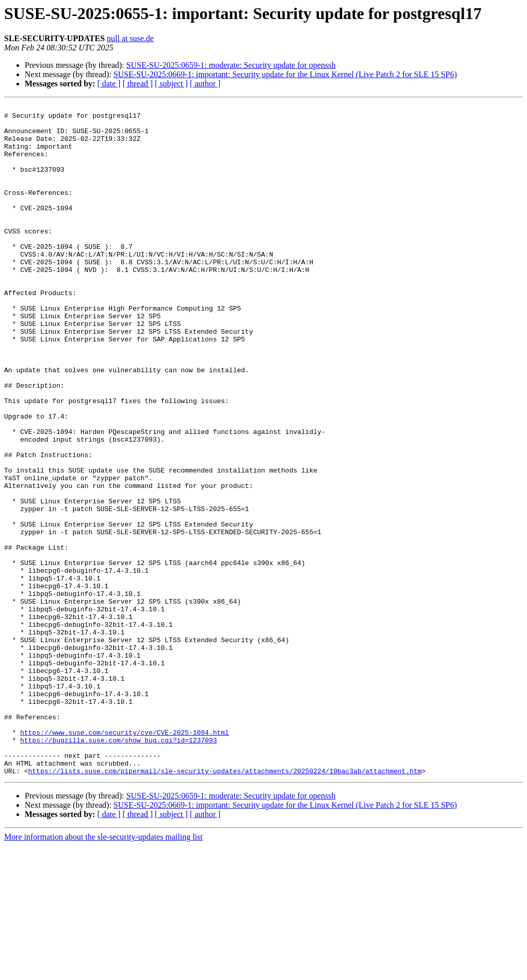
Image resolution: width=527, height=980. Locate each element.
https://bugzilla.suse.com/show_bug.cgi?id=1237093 (118, 868)
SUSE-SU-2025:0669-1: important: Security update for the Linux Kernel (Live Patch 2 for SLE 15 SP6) (285, 74)
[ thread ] (138, 84)
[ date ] (109, 84)
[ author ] (205, 84)
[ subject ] (171, 84)
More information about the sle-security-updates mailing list (103, 971)
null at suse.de (130, 38)
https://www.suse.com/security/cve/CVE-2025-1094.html (125, 859)
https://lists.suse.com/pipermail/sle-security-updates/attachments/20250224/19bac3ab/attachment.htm (225, 905)
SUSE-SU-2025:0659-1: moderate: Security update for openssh (231, 65)
